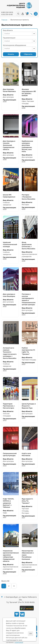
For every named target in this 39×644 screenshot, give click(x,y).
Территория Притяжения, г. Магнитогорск (9, 406)
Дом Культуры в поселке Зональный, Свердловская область (9, 145)
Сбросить (28, 54)
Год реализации (9, 38)
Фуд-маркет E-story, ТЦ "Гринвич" (27, 501)
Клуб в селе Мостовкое (26, 455)
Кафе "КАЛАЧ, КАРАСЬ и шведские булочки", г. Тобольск (8, 503)
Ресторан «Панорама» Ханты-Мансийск (28, 197)
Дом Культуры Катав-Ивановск (9, 90)
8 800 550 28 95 (7, 12)
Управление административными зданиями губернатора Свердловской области (11, 556)
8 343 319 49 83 (7, 14)
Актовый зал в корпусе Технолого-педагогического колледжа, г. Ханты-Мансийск (10, 353)
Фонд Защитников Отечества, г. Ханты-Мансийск (28, 246)
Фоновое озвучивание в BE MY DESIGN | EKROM (29, 92)
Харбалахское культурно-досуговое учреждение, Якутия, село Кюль (27, 146)
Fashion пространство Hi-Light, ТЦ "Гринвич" (29, 351)
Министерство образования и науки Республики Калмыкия (28, 555)
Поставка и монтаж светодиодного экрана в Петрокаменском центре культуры (29, 299)
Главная (4, 20)
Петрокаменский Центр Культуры (10, 455)
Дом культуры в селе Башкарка (9, 295)
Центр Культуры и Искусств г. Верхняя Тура (29, 406)
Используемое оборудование (15, 45)
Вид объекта (8, 30)
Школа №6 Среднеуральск (9, 196)
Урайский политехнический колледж (10, 245)
